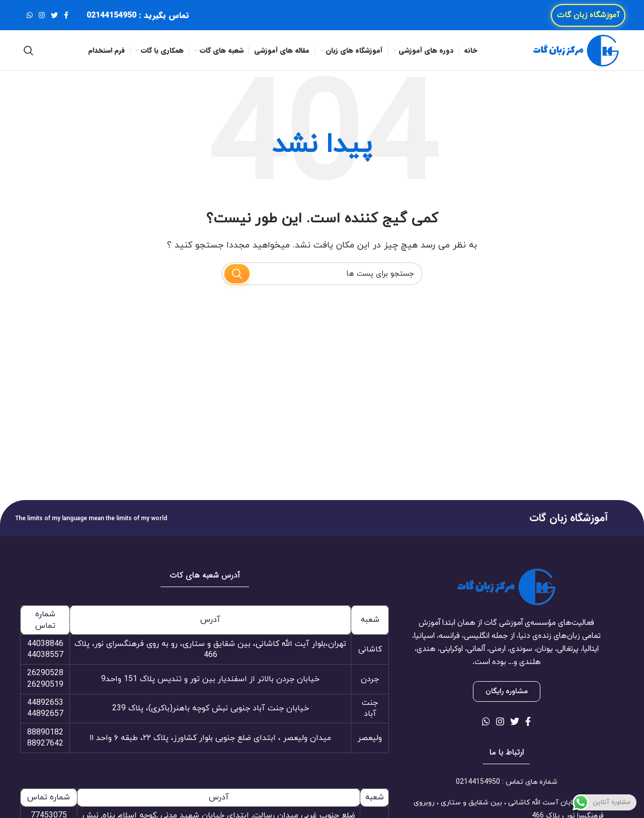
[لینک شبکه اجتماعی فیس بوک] (66, 15)
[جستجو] (28, 50)
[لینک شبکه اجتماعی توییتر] (54, 15)
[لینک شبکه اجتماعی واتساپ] (30, 15)
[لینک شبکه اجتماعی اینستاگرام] (42, 15)
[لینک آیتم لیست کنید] (506, 782)
